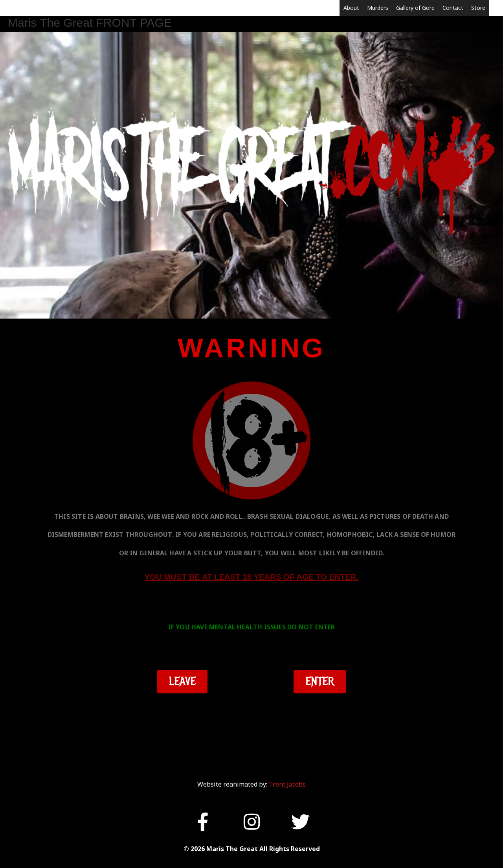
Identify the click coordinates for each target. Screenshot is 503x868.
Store (478, 8)
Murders (378, 8)
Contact (453, 8)
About (351, 8)
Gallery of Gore (415, 8)
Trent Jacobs (287, 784)
